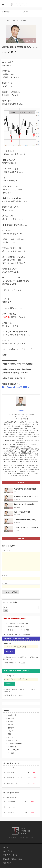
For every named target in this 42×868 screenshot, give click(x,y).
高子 (10, 734)
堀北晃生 (11, 725)
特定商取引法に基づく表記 (13, 859)
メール (5, 583)
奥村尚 (8, 20)
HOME (2, 20)
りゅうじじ (12, 737)
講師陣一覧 (12, 715)
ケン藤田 (11, 753)
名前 (4, 575)
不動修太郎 (12, 747)
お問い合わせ (8, 851)
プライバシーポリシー (11, 855)
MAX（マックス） (15, 750)
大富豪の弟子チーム (15, 744)
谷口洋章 (11, 718)
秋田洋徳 (11, 728)
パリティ (11, 731)
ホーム (6, 847)
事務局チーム (13, 740)
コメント (6, 550)
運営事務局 (7, 863)
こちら (23, 663)
